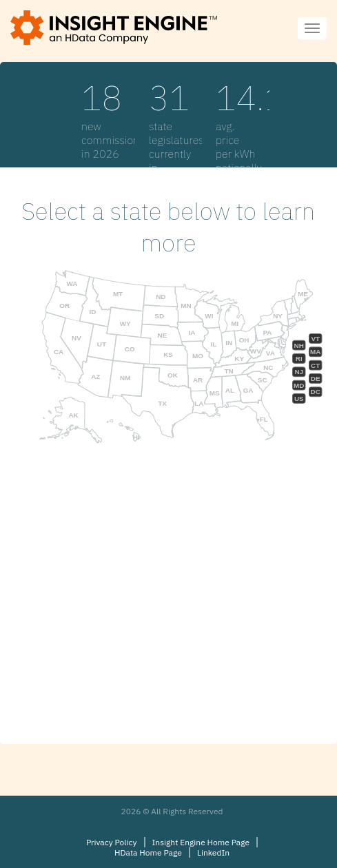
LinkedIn (213, 852)
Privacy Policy (112, 842)
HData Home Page (148, 852)
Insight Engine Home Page (201, 842)
